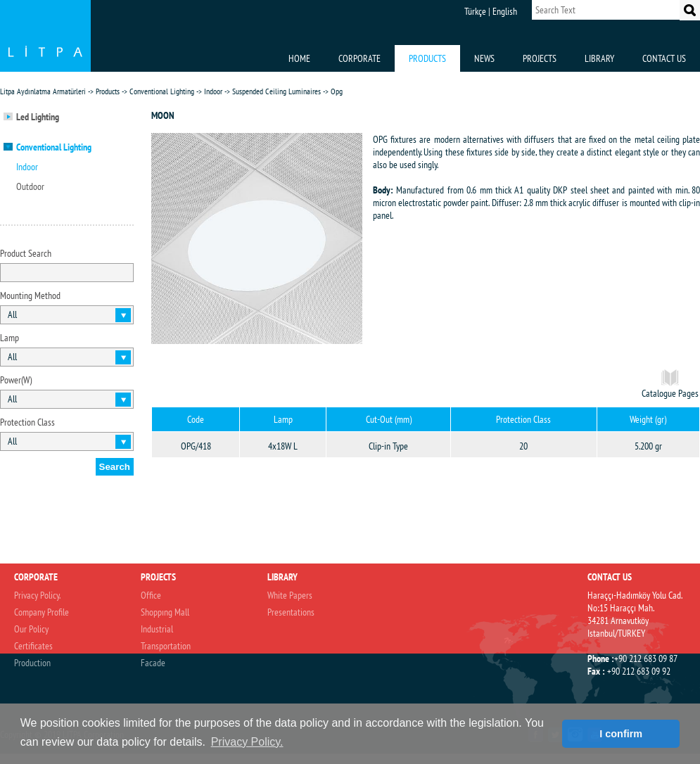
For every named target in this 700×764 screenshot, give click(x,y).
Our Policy (31, 629)
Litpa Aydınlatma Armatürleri (43, 91)
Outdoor (30, 186)
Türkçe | (477, 11)
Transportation (166, 646)
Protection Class (27, 422)
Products (108, 91)
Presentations (291, 612)
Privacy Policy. (37, 595)
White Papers (290, 595)
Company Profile (42, 612)
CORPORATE (359, 58)
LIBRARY (599, 58)
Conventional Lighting (162, 91)
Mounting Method (30, 295)
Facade (153, 663)
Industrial (157, 629)
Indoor (213, 91)
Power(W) (16, 380)
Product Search (26, 253)
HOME (299, 58)
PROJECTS (540, 58)
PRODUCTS (427, 58)
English (505, 11)
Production (32, 663)
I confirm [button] (621, 734)
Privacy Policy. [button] (247, 742)
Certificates (33, 646)
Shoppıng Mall (165, 612)
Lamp (9, 338)
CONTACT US (664, 58)
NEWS (484, 58)
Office (151, 595)
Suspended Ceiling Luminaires (276, 91)
